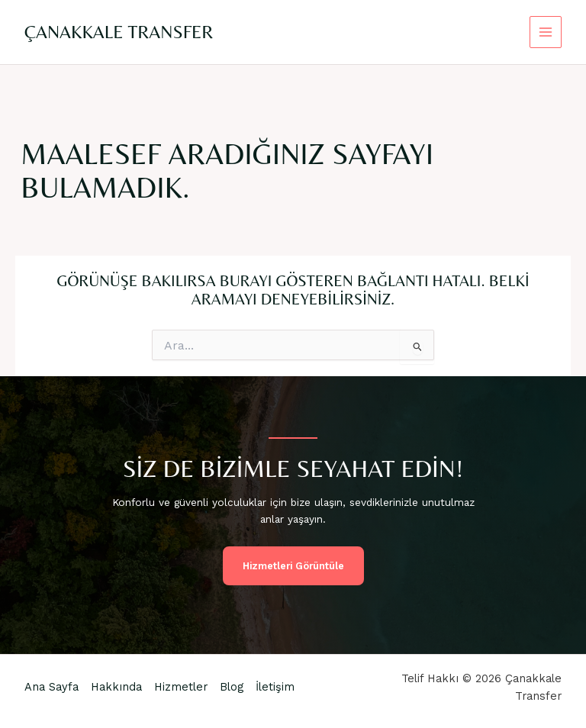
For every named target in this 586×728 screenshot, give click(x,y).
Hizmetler (181, 687)
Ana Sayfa (52, 687)
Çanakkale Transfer (119, 32)
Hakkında (116, 687)
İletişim (275, 687)
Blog (232, 687)
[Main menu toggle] (546, 32)
